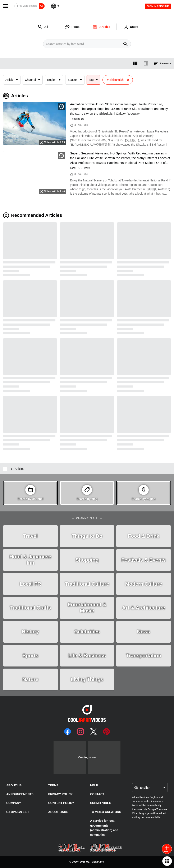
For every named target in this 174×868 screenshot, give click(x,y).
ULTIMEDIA (93, 862)
